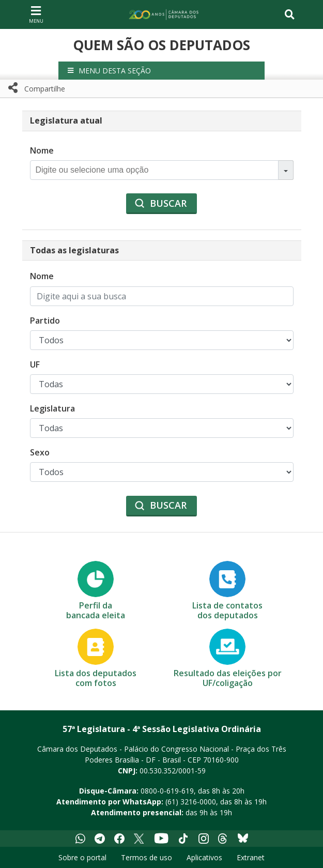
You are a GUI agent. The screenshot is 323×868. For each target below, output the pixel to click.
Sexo (40, 452)
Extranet (251, 857)
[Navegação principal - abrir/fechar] (36, 14)
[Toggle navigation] (290, 14)
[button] (161, 71)
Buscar (168, 203)
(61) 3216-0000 (191, 802)
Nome (42, 150)
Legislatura (52, 408)
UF (35, 364)
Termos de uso (147, 857)
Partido (45, 321)
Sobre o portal (82, 857)
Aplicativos (204, 857)
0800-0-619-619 (167, 791)
